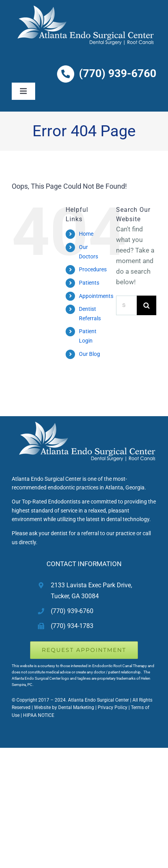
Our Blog (89, 354)
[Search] (147, 305)
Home (86, 234)
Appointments (96, 296)
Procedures (93, 269)
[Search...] (126, 305)
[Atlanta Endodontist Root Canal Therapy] (84, 419)
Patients (89, 283)
